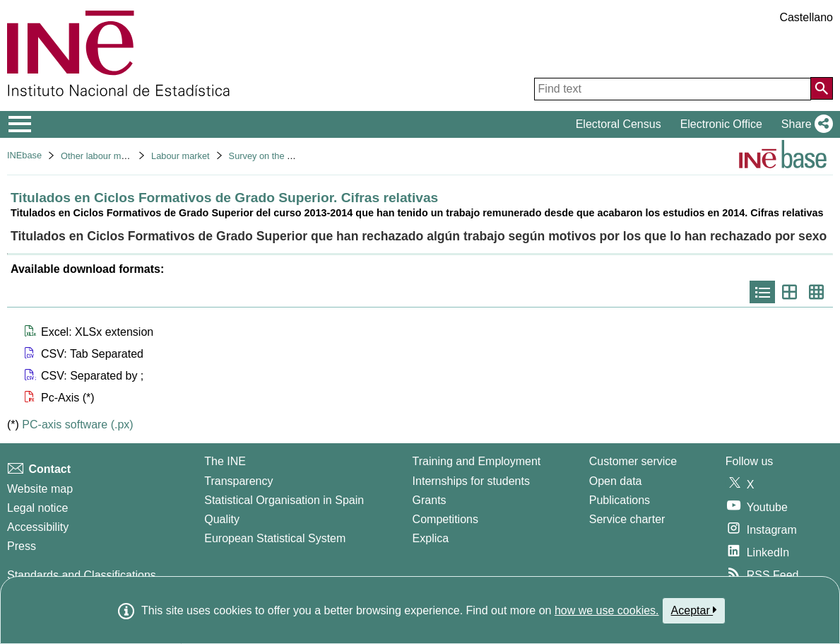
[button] (804, 124)
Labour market (181, 156)
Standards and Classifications (82, 575)
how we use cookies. (607, 610)
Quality (222, 519)
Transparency (238, 481)
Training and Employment (477, 461)
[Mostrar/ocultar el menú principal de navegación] (20, 124)
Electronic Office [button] (721, 124)
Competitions (445, 519)
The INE (225, 461)
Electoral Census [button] (619, 124)
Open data (616, 481)
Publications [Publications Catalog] (620, 500)
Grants (430, 500)
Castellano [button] (806, 17)
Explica (431, 538)
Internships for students (471, 481)
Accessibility (38, 527)
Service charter (627, 519)
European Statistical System (275, 538)
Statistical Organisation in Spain (284, 500)
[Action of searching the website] (822, 88)
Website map (40, 489)
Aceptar (694, 610)
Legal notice (37, 508)
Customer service (633, 461)
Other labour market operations (123, 156)
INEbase (24, 155)
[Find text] (673, 89)
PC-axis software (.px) (77, 425)
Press (22, 546)
